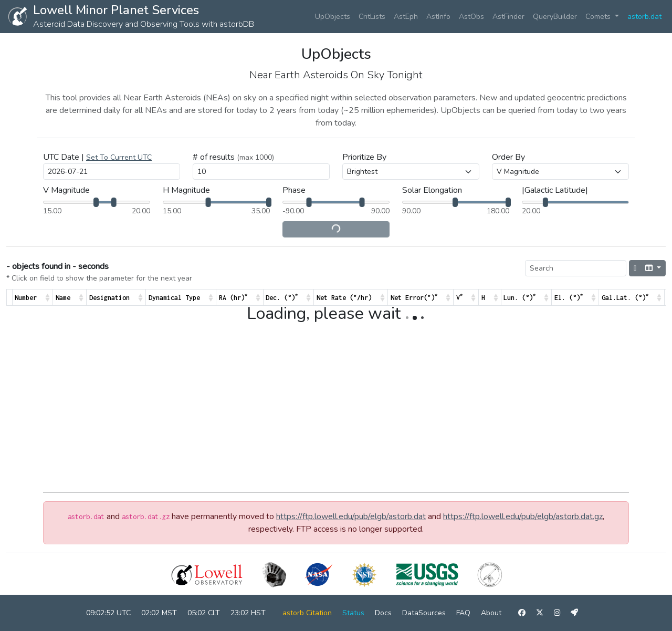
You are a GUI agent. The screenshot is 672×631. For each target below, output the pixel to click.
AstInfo (438, 17)
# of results (233, 157)
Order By (508, 157)
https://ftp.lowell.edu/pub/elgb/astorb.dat (351, 516)
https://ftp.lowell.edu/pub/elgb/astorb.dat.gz (523, 516)
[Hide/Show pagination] (635, 268)
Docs (383, 613)
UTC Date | (97, 157)
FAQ (463, 613)
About (491, 613)
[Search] (576, 268)
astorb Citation (307, 613)
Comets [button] (599, 17)
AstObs (471, 17)
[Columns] (653, 268)
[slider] (96, 202)
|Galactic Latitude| (555, 190)
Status (353, 613)
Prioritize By (364, 157)
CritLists (372, 17)
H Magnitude (186, 190)
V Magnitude (66, 190)
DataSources (424, 613)
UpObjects (333, 17)
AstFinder (508, 17)
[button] (119, 157)
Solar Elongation (432, 190)
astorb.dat (644, 17)
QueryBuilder (555, 17)
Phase (294, 190)
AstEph (406, 17)
